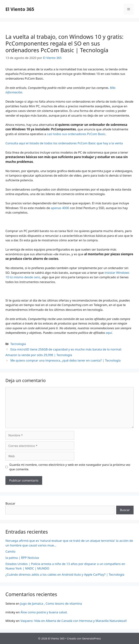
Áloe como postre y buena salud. (44, 612)
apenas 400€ (60, 208)
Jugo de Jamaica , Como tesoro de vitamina (51, 603)
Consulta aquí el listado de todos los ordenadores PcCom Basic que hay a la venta (64, 143)
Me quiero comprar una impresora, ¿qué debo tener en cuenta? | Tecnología (65, 360)
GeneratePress (91, 638)
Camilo (10, 551)
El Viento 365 (20, 9)
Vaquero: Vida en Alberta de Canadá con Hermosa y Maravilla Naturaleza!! (74, 621)
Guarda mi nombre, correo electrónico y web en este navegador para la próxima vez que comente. (70, 467)
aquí (109, 333)
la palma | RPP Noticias (22, 558)
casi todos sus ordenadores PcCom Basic (76, 134)
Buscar (10, 503)
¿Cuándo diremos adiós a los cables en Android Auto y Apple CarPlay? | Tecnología (65, 574)
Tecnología (18, 344)
